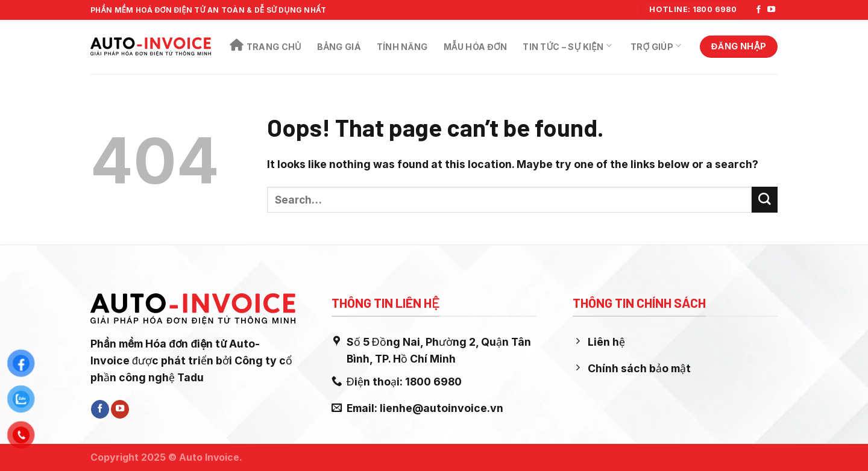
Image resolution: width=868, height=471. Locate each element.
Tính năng (402, 47)
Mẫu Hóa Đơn (476, 47)
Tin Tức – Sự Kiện (567, 46)
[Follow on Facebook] (759, 10)
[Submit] (765, 200)
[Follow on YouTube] (771, 10)
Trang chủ (266, 45)
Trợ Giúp (656, 46)
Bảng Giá (339, 47)
